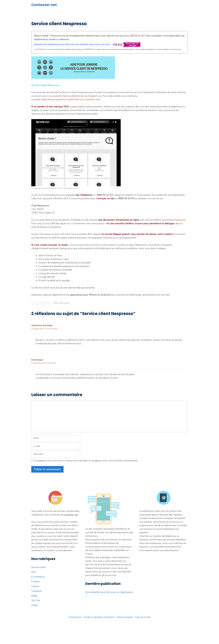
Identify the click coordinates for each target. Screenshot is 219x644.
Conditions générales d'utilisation (99, 617)
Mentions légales (125, 617)
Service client (38, 567)
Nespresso (180, 220)
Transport (37, 591)
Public (35, 605)
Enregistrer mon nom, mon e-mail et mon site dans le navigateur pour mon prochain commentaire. (86, 461)
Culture (35, 586)
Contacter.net (44, 5)
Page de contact (143, 617)
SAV (34, 572)
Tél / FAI (36, 601)
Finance (35, 582)
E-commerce (38, 577)
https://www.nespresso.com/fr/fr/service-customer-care (71, 99)
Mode (34, 596)
